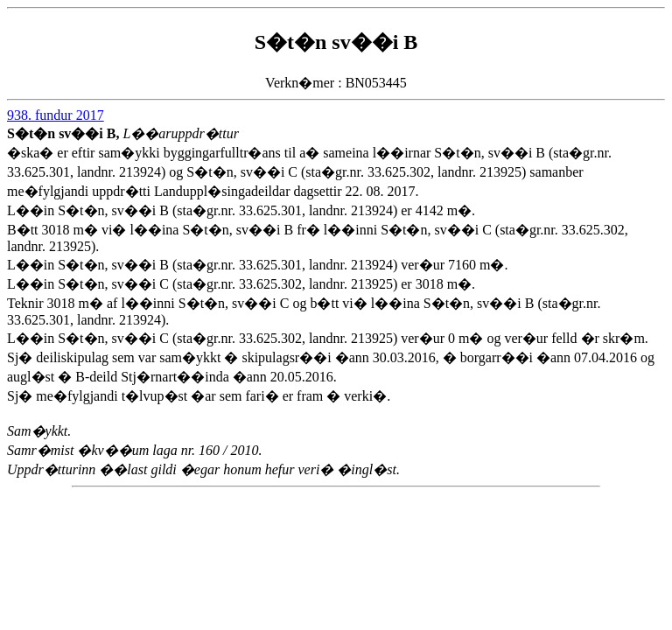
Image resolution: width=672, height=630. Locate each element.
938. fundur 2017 (56, 115)
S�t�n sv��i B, (65, 133)
